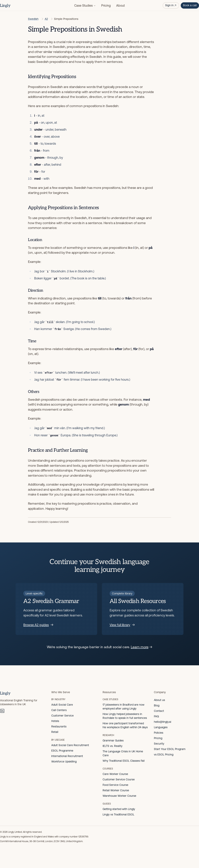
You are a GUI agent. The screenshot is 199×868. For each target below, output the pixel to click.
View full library (122, 625)
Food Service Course (115, 785)
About (120, 5)
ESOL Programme (62, 751)
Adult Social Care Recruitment (70, 745)
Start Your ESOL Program (170, 749)
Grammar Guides (113, 740)
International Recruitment (67, 756)
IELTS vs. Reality (113, 746)
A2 (46, 19)
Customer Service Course (119, 779)
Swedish (33, 19)
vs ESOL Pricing (164, 754)
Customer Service (62, 716)
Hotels (55, 721)
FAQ (156, 716)
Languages (161, 727)
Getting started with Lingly (119, 809)
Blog (157, 705)
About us (159, 700)
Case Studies (85, 5)
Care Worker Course (115, 774)
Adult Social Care (62, 705)
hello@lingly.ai (163, 722)
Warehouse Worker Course (119, 796)
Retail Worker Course (116, 790)
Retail (55, 732)
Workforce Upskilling (64, 761)
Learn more (142, 647)
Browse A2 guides (38, 625)
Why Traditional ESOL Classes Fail (124, 761)
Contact (159, 711)
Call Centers (59, 710)
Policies (159, 733)
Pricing (106, 5)
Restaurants (59, 726)
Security (159, 744)
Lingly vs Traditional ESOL (118, 814)
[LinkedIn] (2, 711)
